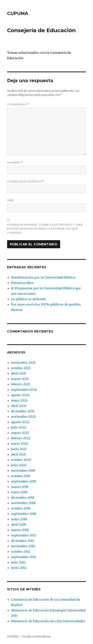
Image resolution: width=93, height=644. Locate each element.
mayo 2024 (19, 400)
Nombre (15, 163)
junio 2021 (19, 449)
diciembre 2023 (23, 411)
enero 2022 (20, 444)
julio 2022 (19, 427)
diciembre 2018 (23, 498)
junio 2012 (19, 568)
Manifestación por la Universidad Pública (43, 277)
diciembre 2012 (23, 541)
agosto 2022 (20, 422)
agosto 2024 (20, 395)
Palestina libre (22, 283)
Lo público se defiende (28, 299)
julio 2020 (19, 465)
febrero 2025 (21, 384)
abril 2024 (19, 406)
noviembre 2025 (23, 363)
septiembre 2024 (24, 390)
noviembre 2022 (23, 417)
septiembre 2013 (24, 535)
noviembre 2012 (23, 546)
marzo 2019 (20, 487)
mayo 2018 (19, 519)
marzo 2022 (20, 433)
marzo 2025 (20, 379)
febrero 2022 (21, 438)
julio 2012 (18, 562)
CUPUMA (18, 13)
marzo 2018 (20, 530)
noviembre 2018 (23, 503)
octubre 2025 (21, 368)
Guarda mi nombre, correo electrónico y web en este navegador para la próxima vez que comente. (45, 229)
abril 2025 (19, 373)
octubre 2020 (21, 460)
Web (10, 200)
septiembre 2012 (24, 557)
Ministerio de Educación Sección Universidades (48, 621)
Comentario (18, 104)
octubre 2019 (21, 476)
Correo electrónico (25, 181)
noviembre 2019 (23, 471)
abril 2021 (18, 454)
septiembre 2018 (24, 514)
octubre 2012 (21, 551)
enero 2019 (19, 492)
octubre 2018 (21, 508)
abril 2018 (18, 524)
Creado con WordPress (37, 637)
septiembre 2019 (24, 481)
